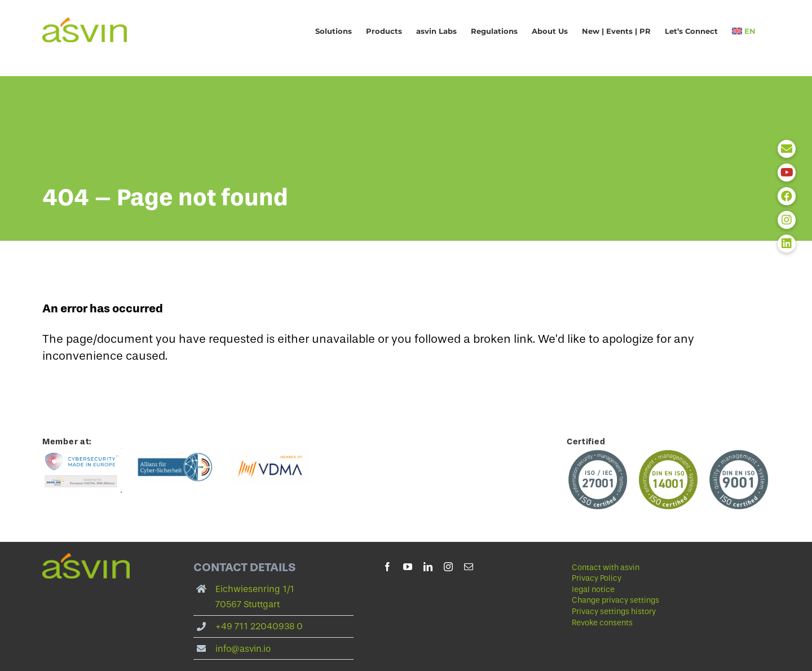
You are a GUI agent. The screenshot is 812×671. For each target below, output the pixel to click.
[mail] (469, 567)
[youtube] (408, 567)
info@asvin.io (243, 649)
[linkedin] (428, 567)
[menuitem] (744, 31)
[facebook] (387, 567)
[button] (652, 601)
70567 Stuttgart (248, 604)
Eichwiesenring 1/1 (255, 589)
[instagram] (448, 567)
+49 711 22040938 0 (259, 626)
